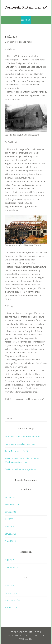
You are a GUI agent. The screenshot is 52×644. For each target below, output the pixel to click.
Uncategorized (12, 567)
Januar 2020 (10, 512)
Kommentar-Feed (13, 600)
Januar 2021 (10, 497)
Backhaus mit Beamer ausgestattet (21, 469)
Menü (28, 20)
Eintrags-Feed (11, 593)
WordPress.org (11, 607)
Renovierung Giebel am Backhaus (20, 444)
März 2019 (9, 526)
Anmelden (10, 586)
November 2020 (12, 505)
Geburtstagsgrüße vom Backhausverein (23, 436)
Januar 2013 (10, 534)
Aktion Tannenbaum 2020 (16, 451)
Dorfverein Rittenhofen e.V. (26, 8)
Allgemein (9, 560)
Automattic (26, 639)
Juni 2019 (9, 519)
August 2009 (10, 541)
